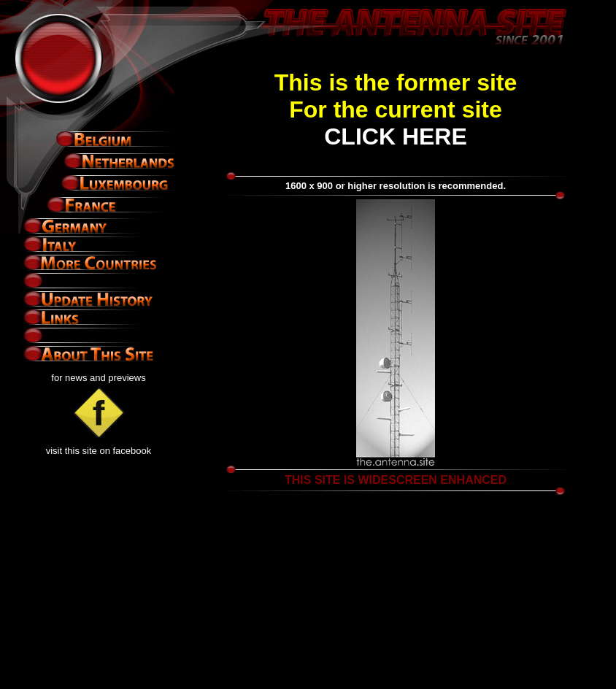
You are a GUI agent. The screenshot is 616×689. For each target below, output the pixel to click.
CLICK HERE (396, 136)
